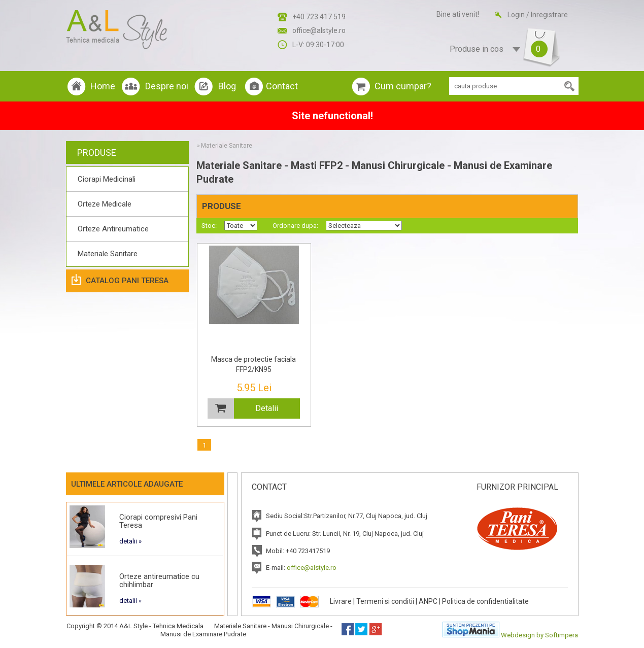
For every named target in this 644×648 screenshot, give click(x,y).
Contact (282, 86)
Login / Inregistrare (538, 15)
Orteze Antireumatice (113, 229)
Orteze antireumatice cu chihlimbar (159, 581)
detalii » (130, 541)
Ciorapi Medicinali (107, 179)
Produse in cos (495, 49)
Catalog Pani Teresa (127, 281)
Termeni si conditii (385, 601)
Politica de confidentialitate (485, 601)
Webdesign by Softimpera (539, 635)
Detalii (267, 408)
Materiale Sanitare (108, 254)
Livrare (341, 601)
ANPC (428, 601)
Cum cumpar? (403, 86)
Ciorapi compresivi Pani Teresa (158, 521)
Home (103, 86)
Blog (227, 86)
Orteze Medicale (105, 204)
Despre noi (167, 86)
